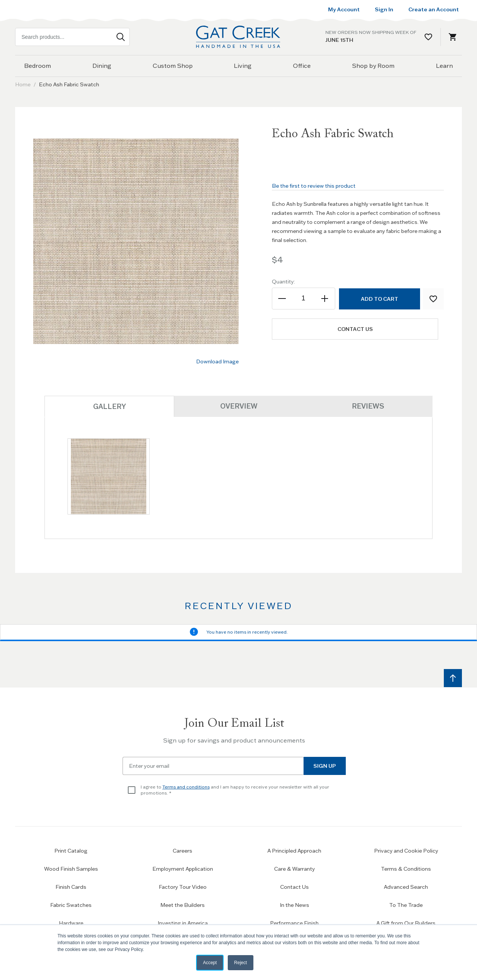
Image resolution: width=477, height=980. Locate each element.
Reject (241, 963)
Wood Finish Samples (71, 868)
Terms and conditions (186, 786)
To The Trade (406, 905)
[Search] (121, 37)
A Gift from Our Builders (406, 923)
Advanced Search (406, 887)
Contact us (356, 329)
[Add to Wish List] (433, 299)
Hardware (71, 923)
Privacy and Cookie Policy (406, 850)
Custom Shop (173, 66)
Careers (183, 850)
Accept (210, 963)
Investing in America (183, 923)
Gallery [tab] (110, 407)
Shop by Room (373, 66)
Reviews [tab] (368, 406)
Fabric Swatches (71, 905)
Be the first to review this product (314, 186)
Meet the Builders (183, 905)
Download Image (217, 361)
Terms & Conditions (406, 868)
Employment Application (183, 868)
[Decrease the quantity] (283, 299)
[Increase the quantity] (324, 299)
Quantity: (283, 282)
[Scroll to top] (453, 678)
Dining (102, 66)
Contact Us (294, 887)
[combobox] (72, 37)
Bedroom (38, 66)
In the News (294, 905)
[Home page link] (239, 37)
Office (302, 66)
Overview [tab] (239, 406)
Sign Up (325, 766)
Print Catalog (71, 850)
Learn (444, 66)
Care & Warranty (294, 868)
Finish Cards (71, 887)
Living (243, 66)
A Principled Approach (294, 850)
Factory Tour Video (183, 887)
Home (23, 84)
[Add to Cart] (379, 299)
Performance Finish (294, 923)
